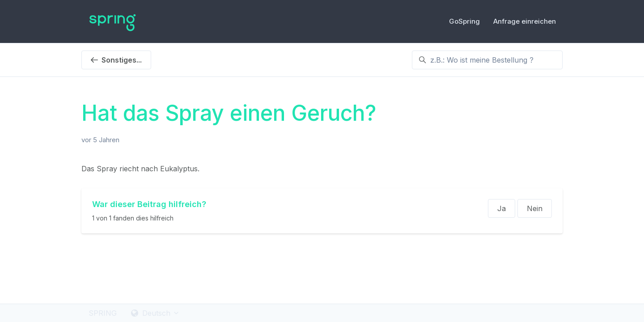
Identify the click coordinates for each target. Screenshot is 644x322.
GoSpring (464, 21)
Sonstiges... (116, 60)
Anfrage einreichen (525, 21)
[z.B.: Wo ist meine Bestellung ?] (487, 60)
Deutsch (155, 313)
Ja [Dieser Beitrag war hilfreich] (502, 208)
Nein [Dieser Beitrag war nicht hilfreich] (535, 208)
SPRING (103, 313)
